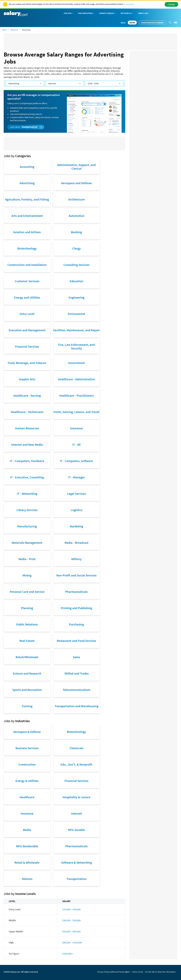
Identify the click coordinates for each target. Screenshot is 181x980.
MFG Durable (76, 830)
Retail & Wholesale (27, 862)
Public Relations (27, 624)
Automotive (76, 216)
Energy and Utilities (27, 297)
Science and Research (27, 673)
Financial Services (27, 346)
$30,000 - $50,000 (71, 920)
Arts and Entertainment (27, 216)
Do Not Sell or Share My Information (161, 972)
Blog (123, 23)
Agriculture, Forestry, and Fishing (27, 199)
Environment (76, 314)
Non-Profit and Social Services (76, 575)
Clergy (76, 248)
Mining (27, 575)
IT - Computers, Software (76, 461)
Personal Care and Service (27, 592)
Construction (27, 764)
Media (27, 830)
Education (76, 281)
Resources (127, 13)
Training (27, 706)
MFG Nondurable (27, 846)
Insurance (76, 428)
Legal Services (76, 494)
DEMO (132, 23)
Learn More (130, 4)
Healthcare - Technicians (27, 412)
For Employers (86, 13)
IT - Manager (76, 477)
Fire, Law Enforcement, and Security (76, 346)
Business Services (27, 748)
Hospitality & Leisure (76, 797)
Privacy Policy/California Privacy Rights (114, 972)
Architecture (76, 199)
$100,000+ (68, 954)
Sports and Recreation (27, 690)
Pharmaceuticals (76, 592)
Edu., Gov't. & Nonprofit (76, 764)
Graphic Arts (27, 379)
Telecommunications (76, 690)
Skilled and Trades (76, 673)
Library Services (27, 510)
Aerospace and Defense (76, 183)
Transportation (76, 879)
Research (14, 30)
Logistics (76, 510)
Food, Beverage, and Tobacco (27, 363)
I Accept (171, 4)
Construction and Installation (27, 265)
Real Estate (27, 641)
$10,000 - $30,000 (71, 909)
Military (76, 559)
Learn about (26, 127)
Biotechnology (27, 248)
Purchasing (76, 624)
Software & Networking (76, 862)
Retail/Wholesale (27, 657)
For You (69, 13)
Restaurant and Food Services (76, 641)
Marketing (76, 526)
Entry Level (27, 314)
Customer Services (27, 281)
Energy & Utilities (27, 781)
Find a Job (144, 13)
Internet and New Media (27, 445)
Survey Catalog (108, 13)
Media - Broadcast (76, 543)
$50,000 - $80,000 (71, 931)
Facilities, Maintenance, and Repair (76, 330)
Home (5, 30)
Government (76, 363)
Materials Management (27, 543)
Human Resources (27, 428)
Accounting (27, 167)
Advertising (27, 183)
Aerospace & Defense (27, 732)
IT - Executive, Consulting (27, 477)
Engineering (76, 297)
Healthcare (27, 797)
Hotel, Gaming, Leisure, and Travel (76, 412)
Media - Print (27, 559)
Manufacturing (27, 526)
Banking (76, 232)
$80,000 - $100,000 (72, 942)
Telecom (27, 879)
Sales (76, 657)
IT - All (76, 445)
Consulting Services (76, 265)
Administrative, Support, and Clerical (76, 167)
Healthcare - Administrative (76, 379)
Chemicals (76, 748)
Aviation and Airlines (27, 232)
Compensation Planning (152, 23)
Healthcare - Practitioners (76, 396)
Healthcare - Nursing (27, 396)
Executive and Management (27, 330)
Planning (27, 608)
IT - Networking (27, 494)
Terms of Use (138, 972)
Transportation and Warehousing (76, 706)
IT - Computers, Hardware (27, 461)
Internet (76, 813)
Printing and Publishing (76, 608)
